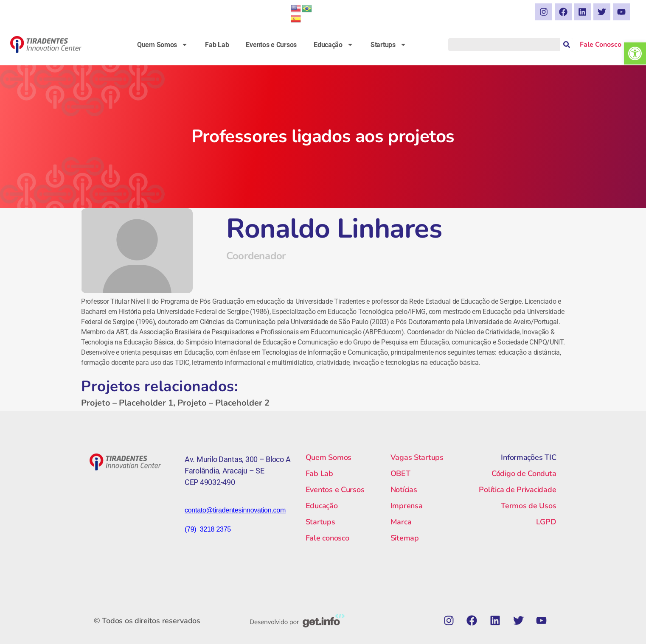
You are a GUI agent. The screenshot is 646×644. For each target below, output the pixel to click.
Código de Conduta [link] (524, 473)
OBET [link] (400, 473)
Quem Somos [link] (163, 45)
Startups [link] (389, 45)
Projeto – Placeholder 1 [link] (127, 403)
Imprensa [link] (407, 506)
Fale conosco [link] (327, 538)
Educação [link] (334, 45)
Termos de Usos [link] (528, 506)
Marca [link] (401, 522)
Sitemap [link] (405, 538)
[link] (635, 53)
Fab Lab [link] (217, 45)
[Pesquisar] (567, 45)
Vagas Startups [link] (417, 457)
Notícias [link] (404, 490)
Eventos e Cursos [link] (271, 45)
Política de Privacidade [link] (517, 490)
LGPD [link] (546, 522)
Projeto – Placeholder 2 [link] (223, 403)
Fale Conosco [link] (601, 45)
